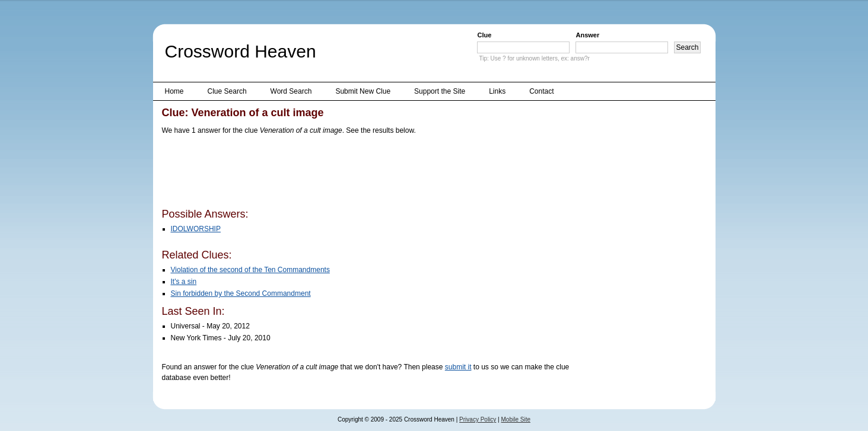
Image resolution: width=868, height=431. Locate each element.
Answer (587, 35)
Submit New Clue (363, 91)
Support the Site (440, 91)
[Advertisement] (378, 174)
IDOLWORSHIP (196, 229)
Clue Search (227, 91)
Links (497, 91)
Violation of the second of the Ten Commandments (250, 270)
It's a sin (184, 282)
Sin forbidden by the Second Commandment (241, 293)
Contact (541, 91)
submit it (458, 367)
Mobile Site (516, 419)
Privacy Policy (478, 419)
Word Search (291, 91)
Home (174, 91)
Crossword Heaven (241, 51)
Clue (484, 35)
